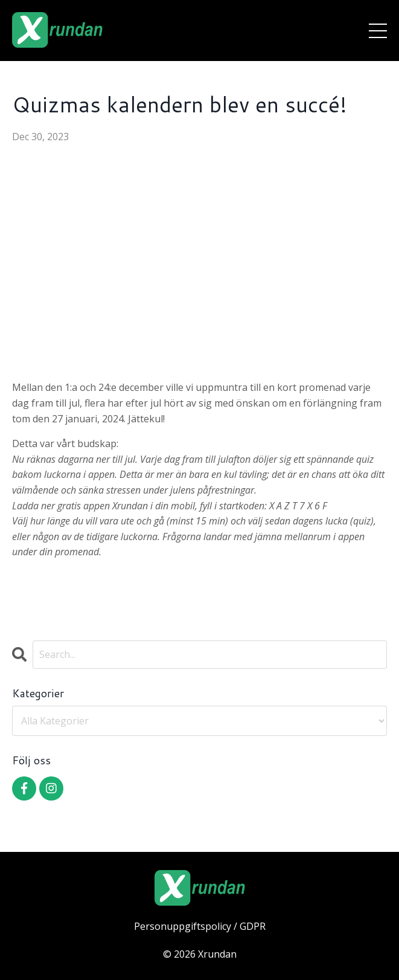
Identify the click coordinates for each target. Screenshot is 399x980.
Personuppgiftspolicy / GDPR (200, 926)
